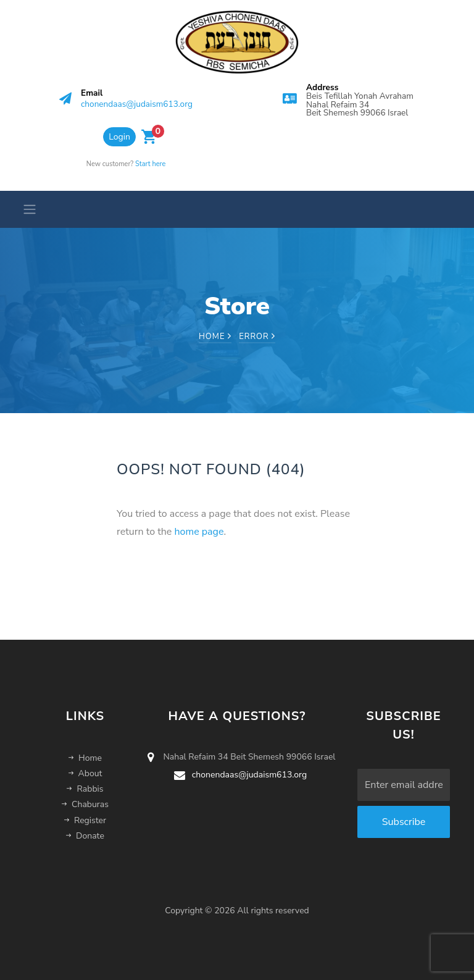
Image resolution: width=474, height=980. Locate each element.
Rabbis (85, 789)
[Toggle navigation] (26, 209)
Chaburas (85, 804)
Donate (85, 836)
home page (199, 532)
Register (85, 820)
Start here (150, 164)
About (85, 773)
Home (215, 337)
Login (119, 137)
